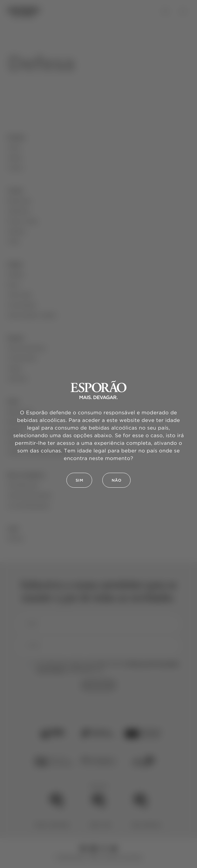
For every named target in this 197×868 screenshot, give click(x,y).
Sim (79, 481)
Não (116, 481)
